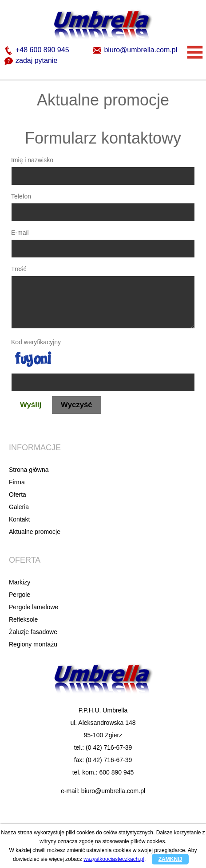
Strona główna (29, 470)
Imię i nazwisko (32, 160)
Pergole (20, 595)
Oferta (18, 494)
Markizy (20, 582)
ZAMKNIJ (170, 859)
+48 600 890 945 (37, 51)
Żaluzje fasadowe (33, 632)
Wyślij (31, 405)
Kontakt (19, 519)
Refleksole (23, 619)
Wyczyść (77, 405)
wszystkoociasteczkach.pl (114, 859)
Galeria (19, 507)
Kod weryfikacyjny (36, 342)
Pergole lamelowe (34, 607)
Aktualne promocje (35, 532)
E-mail (20, 233)
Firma (17, 482)
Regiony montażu (33, 644)
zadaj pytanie (31, 61)
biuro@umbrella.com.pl (135, 51)
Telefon (21, 196)
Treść (19, 269)
